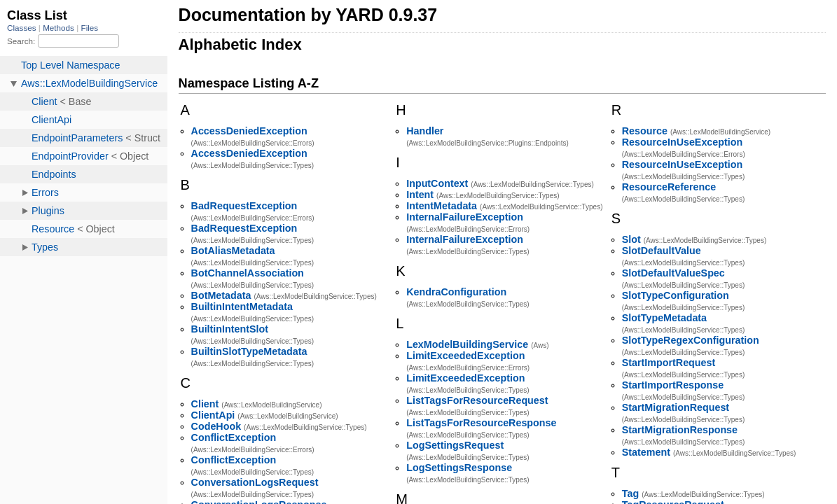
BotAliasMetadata (233, 251)
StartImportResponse (673, 385)
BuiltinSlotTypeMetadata (249, 351)
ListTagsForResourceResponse (481, 423)
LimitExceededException (465, 356)
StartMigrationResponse (680, 430)
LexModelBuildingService (467, 344)
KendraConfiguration (456, 292)
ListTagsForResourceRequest (477, 400)
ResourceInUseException (682, 142)
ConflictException (234, 437)
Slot (631, 239)
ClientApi (213, 415)
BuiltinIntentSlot (230, 329)
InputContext (437, 183)
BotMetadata (221, 295)
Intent (420, 195)
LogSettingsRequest (455, 445)
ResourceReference (669, 187)
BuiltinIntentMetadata (242, 307)
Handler (425, 131)
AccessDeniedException (249, 131)
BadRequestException (244, 206)
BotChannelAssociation (248, 273)
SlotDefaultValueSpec (673, 273)
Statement (646, 452)
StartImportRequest (669, 363)
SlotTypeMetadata (664, 318)
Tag (630, 493)
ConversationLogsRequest (255, 482)
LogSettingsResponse (459, 468)
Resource (645, 131)
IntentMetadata (442, 206)
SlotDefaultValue (662, 251)
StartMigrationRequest (676, 407)
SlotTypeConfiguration (676, 295)
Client (205, 404)
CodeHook (216, 426)
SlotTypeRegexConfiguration (691, 340)
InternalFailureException (465, 217)
